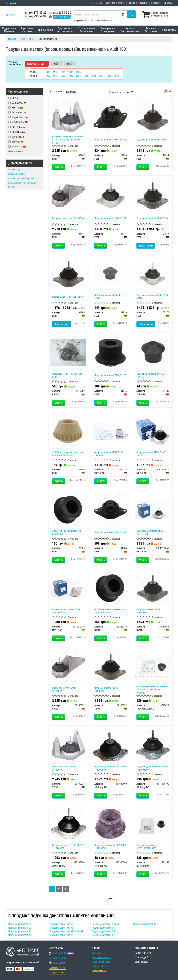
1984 (78, 76)
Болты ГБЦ (14, 169)
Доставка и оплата (115, 3)
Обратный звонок (62, 17)
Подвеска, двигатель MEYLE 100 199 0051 (151, 532)
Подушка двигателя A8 (62, 935)
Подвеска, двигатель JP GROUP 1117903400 (110, 768)
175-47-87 (35, 13)
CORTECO (19, 103)
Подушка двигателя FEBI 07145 (68, 218)
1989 (116, 76)
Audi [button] (56, 64)
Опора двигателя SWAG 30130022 (106, 689)
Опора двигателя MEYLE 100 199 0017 (151, 454)
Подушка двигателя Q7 (103, 935)
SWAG (16, 142)
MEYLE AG (18, 122)
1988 (109, 76)
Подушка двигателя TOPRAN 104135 (151, 375)
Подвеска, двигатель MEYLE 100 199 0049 (66, 611)
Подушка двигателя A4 (20, 935)
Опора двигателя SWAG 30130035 (148, 611)
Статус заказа (99, 970)
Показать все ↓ (16, 151)
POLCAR (17, 127)
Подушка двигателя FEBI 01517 (152, 218)
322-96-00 (60, 13)
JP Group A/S (18, 112)
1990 (48, 72)
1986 (94, 76)
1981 (55, 76)
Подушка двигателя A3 (20, 931)
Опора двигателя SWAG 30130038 (64, 768)
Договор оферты (100, 966)
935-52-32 (35, 16)
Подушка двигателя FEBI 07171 (110, 218)
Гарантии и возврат (102, 962)
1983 (71, 76)
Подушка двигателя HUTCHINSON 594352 (147, 847)
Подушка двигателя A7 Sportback (67, 931)
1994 (78, 72)
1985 (86, 76)
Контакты (156, 3)
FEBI (17, 108)
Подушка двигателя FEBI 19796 (110, 139)
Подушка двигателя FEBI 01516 (110, 375)
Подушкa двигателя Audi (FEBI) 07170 (152, 297)
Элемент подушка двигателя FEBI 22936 (66, 532)
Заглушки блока (17, 174)
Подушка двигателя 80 (20, 924)
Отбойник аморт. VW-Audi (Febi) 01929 (110, 297)
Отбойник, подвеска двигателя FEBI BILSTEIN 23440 (68, 454)
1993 (71, 72)
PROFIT (18, 132)
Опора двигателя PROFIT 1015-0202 (68, 375)
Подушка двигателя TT (145, 924)
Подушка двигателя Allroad (105, 924)
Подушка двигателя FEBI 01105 (68, 297)
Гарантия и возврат (138, 3)
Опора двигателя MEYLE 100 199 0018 (109, 454)
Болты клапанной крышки (22, 178)
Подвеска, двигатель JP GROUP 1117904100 (152, 768)
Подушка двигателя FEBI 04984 (110, 532)
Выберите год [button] (37, 64)
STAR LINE (16, 137)
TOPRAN (17, 146)
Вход (168, 3)
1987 (101, 76)
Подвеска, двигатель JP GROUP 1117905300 (110, 847)
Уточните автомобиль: (15, 63)
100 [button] (70, 64)
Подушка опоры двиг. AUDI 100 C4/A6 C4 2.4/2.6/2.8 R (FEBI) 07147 (68, 139)
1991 (55, 72)
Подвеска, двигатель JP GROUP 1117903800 (68, 847)
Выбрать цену (146, 246)
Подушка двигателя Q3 (103, 928)
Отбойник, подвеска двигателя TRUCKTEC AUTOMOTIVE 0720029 (152, 689)
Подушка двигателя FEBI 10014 (152, 139)
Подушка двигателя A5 (62, 924)
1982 (63, 76)
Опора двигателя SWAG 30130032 (64, 689)
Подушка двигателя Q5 (103, 931)
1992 (63, 72)
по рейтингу (72, 92)
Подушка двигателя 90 (20, 928)
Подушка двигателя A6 (62, 928)
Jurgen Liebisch (19, 117)
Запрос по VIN (97, 3)
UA (13, 3)
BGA (13, 98)
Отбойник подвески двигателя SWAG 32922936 (110, 611)
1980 (48, 76)
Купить (59, 167)
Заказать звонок (57, 968)
